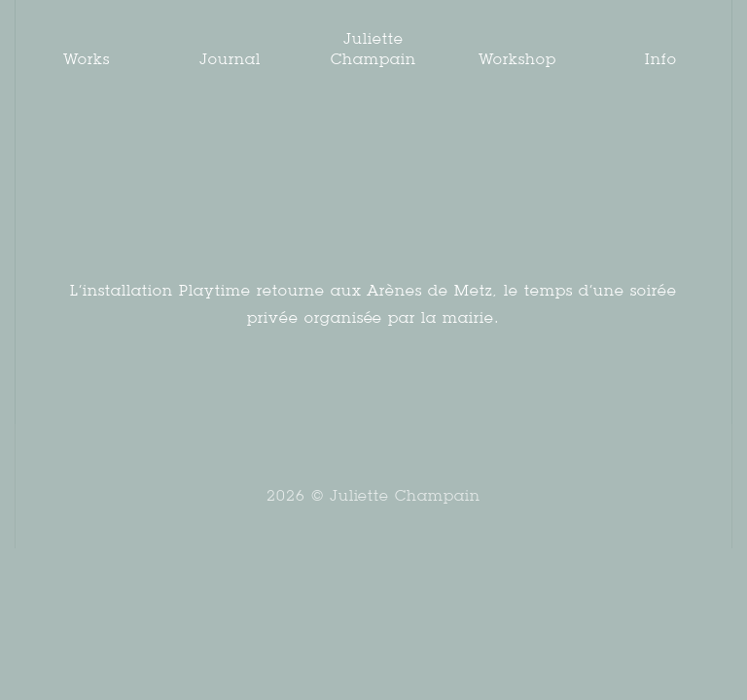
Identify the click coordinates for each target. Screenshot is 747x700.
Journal (230, 59)
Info (661, 59)
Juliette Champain (373, 49)
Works (87, 59)
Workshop (517, 59)
